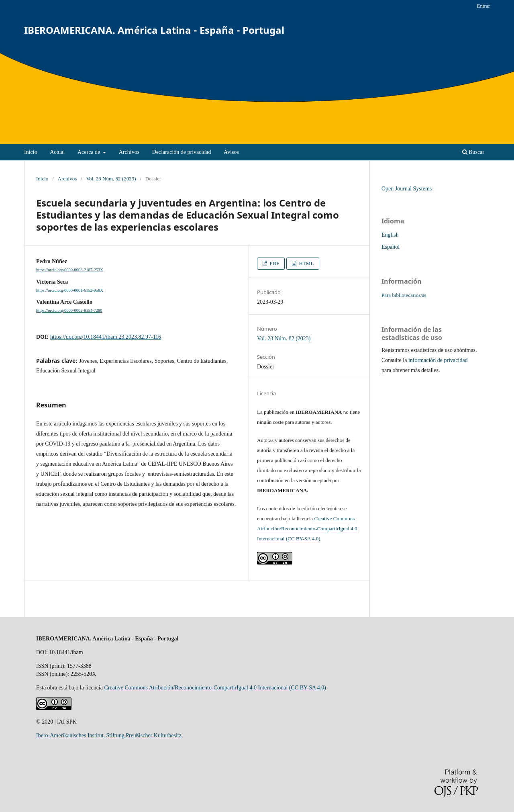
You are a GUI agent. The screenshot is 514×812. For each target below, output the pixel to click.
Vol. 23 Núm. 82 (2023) (111, 179)
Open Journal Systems (407, 189)
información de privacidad (438, 360)
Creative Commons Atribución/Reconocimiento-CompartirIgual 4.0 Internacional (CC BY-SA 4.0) (307, 529)
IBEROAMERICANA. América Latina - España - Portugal (154, 30)
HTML (306, 263)
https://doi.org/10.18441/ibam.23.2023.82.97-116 (106, 337)
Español (391, 247)
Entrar (483, 6)
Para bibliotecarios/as (404, 295)
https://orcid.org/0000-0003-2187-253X (70, 270)
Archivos (129, 152)
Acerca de (90, 152)
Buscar (473, 152)
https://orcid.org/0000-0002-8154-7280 (69, 310)
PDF (274, 263)
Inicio (31, 152)
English (390, 235)
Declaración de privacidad (182, 152)
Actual (57, 152)
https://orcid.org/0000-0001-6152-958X (70, 290)
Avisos (231, 152)
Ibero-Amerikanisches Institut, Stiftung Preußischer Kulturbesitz (109, 735)
